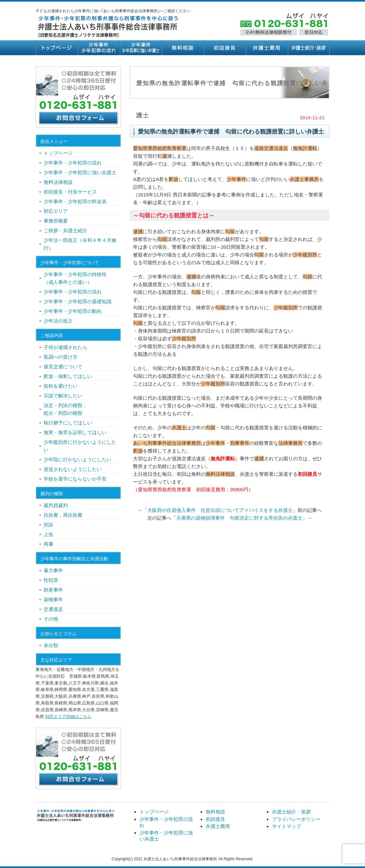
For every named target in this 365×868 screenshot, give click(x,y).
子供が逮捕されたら (65, 347)
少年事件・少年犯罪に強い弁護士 (141, 48)
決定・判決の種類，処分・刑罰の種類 (65, 409)
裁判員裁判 (56, 505)
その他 (51, 619)
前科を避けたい (61, 386)
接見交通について (63, 367)
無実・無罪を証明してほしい (75, 432)
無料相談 (182, 48)
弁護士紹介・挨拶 (308, 48)
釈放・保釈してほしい (68, 376)
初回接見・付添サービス (70, 192)
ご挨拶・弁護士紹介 (65, 230)
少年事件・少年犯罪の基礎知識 (78, 301)
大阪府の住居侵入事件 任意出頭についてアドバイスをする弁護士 (220, 510)
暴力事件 (53, 570)
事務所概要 (56, 221)
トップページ (57, 48)
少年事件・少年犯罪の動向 (73, 311)
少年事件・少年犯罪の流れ (99, 48)
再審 (48, 544)
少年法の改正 (58, 321)
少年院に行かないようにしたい (78, 459)
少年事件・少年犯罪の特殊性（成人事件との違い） (75, 278)
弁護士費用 (266, 48)
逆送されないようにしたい (73, 469)
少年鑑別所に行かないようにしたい (80, 446)
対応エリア (56, 211)
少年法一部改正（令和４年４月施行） (80, 244)
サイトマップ (287, 826)
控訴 (48, 525)
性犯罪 (51, 580)
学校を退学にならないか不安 (75, 479)
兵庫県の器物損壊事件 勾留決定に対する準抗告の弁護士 (239, 518)
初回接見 (224, 48)
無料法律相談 (58, 182)
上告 (48, 534)
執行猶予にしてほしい (68, 423)
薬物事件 (53, 599)
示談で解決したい (63, 396)
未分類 (51, 645)
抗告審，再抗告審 (63, 515)
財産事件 (53, 590)
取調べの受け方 (61, 357)
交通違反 (53, 609)
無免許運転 (223, 459)
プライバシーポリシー (296, 819)
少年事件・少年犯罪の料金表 (75, 201)
